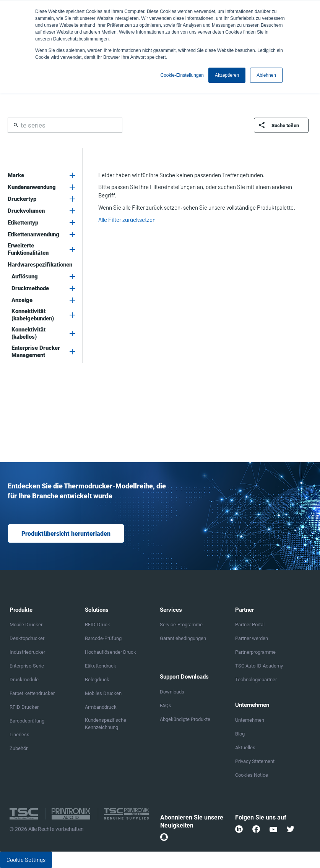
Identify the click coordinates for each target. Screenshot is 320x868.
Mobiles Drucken (103, 693)
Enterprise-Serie (27, 666)
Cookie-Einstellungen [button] (182, 75)
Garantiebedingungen (183, 638)
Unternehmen (250, 720)
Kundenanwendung (32, 187)
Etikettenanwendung (33, 234)
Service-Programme (181, 625)
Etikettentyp (23, 223)
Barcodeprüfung (27, 721)
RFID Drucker (24, 707)
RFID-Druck (97, 625)
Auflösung (25, 276)
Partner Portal (250, 625)
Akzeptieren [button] (227, 75)
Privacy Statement (255, 761)
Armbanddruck (101, 707)
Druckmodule (24, 680)
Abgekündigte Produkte (185, 719)
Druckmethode (30, 288)
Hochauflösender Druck (110, 652)
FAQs (166, 706)
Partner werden (252, 638)
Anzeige (22, 300)
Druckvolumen (26, 211)
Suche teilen (285, 125)
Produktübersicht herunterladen (66, 534)
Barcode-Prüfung (103, 638)
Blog (240, 734)
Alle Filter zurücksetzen (127, 220)
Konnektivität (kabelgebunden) (33, 315)
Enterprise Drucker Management (36, 352)
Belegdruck (97, 680)
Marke (16, 175)
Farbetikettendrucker (32, 693)
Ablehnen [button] (266, 75)
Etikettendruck (101, 666)
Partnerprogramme (255, 652)
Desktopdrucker (27, 638)
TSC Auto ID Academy (259, 666)
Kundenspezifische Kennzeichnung (106, 724)
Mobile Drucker (26, 625)
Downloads (172, 692)
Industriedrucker (27, 652)
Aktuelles (245, 748)
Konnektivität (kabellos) (28, 333)
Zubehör (19, 748)
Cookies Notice (252, 775)
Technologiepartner (256, 680)
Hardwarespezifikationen (40, 265)
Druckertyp (22, 199)
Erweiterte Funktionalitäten (28, 249)
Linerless (19, 735)
